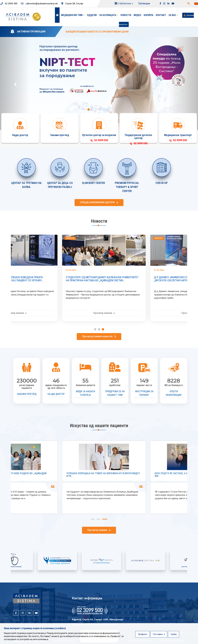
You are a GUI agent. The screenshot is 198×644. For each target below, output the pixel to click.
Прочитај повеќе (55, 313)
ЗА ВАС (173, 15)
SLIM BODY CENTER (94, 183)
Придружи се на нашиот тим (115, 393)
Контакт (161, 15)
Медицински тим (73, 15)
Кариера (148, 15)
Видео (137, 15)
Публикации (144, 3)
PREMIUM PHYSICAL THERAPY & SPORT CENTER (127, 187)
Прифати (143, 634)
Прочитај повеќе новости (99, 336)
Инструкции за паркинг (144, 393)
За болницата (109, 15)
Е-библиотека (124, 3)
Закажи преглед (27, 394)
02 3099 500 (9, 4)
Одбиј (174, 634)
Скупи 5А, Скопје (72, 4)
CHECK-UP (162, 183)
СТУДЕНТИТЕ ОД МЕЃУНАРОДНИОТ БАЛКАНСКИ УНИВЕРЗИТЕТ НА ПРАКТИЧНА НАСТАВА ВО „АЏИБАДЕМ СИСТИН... (141, 279)
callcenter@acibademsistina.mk (39, 4)
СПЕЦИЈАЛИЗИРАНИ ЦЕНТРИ (99, 202)
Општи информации (174, 393)
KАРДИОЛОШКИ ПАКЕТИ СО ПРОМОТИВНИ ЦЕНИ (97, 32)
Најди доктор (56, 394)
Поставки (159, 634)
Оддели (92, 15)
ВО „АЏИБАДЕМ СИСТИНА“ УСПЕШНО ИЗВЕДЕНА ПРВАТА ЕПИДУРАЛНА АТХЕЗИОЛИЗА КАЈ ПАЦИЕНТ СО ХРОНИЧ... (50, 279)
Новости (126, 15)
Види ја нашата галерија (86, 393)
